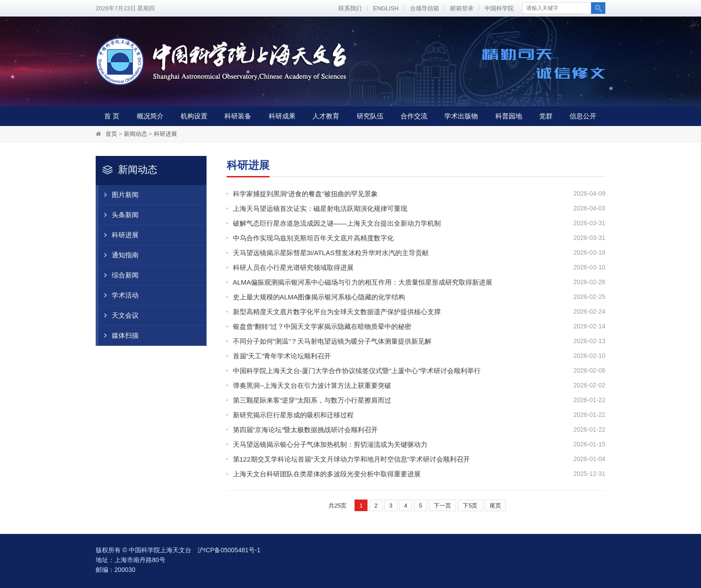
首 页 (112, 116)
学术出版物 (461, 116)
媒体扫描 (118, 336)
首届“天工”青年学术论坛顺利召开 (282, 356)
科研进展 (165, 134)
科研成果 (282, 116)
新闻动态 (135, 134)
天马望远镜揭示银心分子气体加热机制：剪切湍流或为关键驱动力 (330, 444)
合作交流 (414, 116)
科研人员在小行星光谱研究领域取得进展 (293, 267)
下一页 (442, 506)
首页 (111, 134)
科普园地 (509, 116)
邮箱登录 (462, 8)
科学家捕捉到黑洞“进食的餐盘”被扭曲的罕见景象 (306, 194)
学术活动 (118, 295)
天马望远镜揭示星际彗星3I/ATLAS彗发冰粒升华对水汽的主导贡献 (331, 253)
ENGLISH (386, 8)
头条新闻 (118, 215)
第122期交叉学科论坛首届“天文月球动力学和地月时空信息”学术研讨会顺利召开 (351, 459)
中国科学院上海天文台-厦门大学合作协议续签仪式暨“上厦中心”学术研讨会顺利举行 (357, 371)
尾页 (495, 506)
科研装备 (238, 116)
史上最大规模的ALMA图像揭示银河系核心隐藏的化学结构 (319, 297)
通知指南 (118, 255)
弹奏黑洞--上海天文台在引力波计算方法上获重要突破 (312, 385)
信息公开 (583, 116)
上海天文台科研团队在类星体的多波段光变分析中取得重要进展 (327, 474)
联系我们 (350, 8)
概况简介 (150, 116)
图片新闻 (118, 195)
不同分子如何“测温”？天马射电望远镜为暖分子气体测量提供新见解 (332, 341)
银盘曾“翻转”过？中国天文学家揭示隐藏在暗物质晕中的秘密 (322, 326)
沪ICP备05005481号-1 (229, 550)
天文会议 (118, 315)
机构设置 (194, 116)
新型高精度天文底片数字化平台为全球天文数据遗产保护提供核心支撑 (337, 312)
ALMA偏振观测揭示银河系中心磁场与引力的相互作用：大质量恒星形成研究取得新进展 (363, 282)
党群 (546, 116)
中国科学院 (499, 8)
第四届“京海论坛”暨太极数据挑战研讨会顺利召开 (306, 430)
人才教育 (326, 116)
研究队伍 (370, 116)
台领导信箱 (424, 8)
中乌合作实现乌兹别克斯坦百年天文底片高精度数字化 (313, 238)
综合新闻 (118, 275)
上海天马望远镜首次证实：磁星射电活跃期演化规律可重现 (320, 208)
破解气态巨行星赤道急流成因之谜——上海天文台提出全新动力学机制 (337, 223)
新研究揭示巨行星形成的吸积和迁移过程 (293, 415)
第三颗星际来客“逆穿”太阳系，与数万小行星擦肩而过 (312, 400)
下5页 (470, 506)
